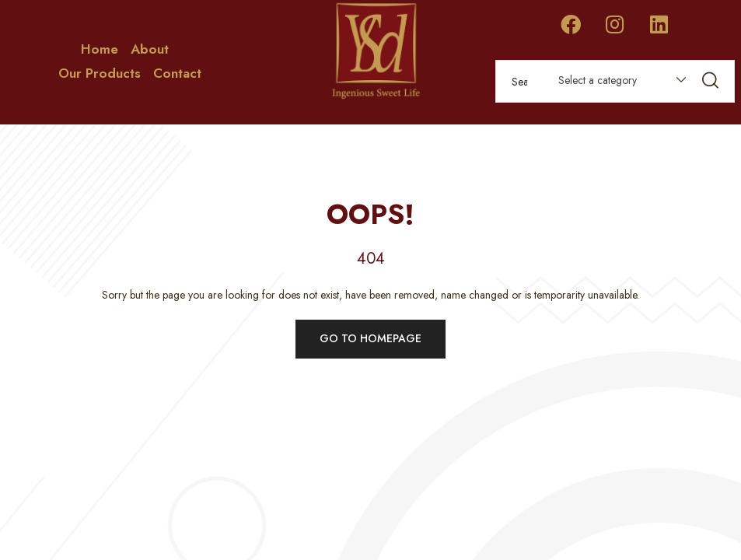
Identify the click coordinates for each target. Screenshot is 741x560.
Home (100, 49)
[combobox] (615, 83)
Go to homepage (370, 338)
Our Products (100, 73)
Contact (177, 73)
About (150, 49)
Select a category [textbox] (598, 80)
